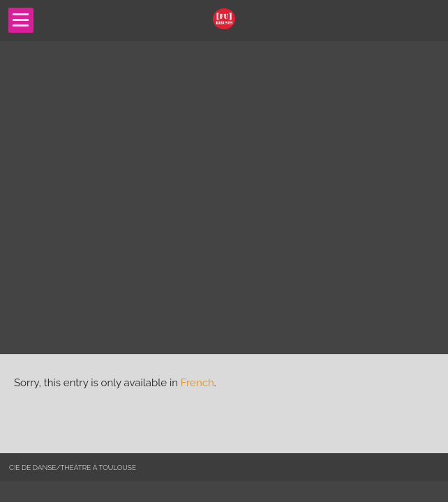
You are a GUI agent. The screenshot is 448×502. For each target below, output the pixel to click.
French (197, 383)
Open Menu (21, 20)
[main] (224, 404)
